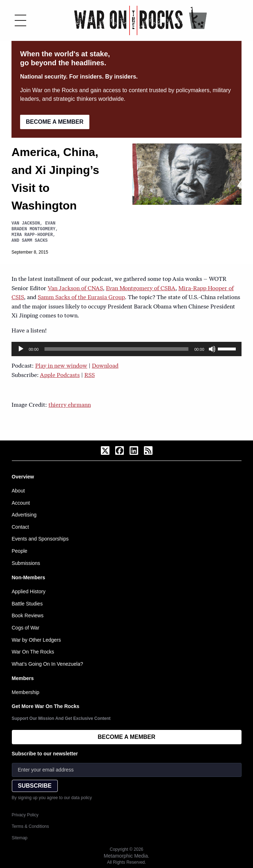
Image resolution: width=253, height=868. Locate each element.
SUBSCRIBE (35, 786)
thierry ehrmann (70, 405)
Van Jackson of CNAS (75, 289)
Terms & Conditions (31, 826)
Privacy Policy (25, 815)
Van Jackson (26, 223)
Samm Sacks (35, 240)
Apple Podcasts (60, 376)
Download (105, 366)
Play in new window (61, 366)
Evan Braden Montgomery (33, 226)
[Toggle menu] (20, 20)
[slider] (117, 349)
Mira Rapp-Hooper (32, 235)
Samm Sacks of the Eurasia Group (81, 298)
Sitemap (20, 838)
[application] (126, 349)
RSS (90, 376)
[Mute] (212, 349)
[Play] (21, 349)
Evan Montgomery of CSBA (141, 289)
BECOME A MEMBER (55, 122)
